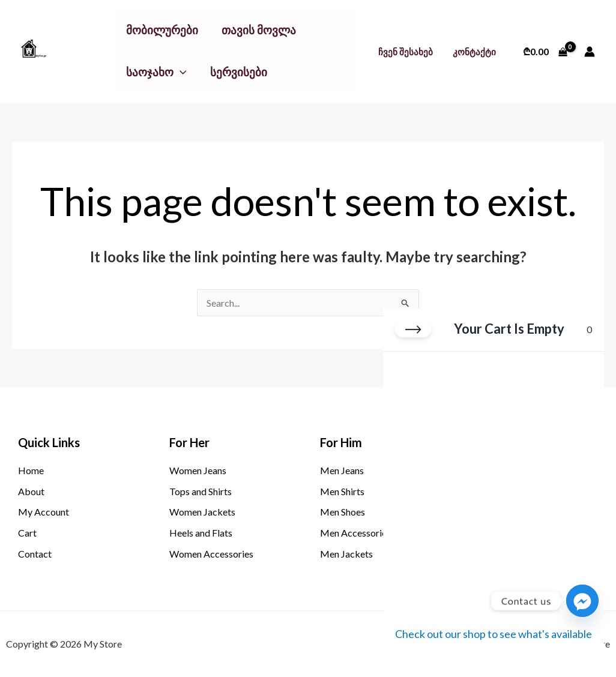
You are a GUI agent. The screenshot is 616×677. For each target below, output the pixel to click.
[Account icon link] (590, 52)
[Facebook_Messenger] (582, 601)
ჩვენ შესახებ (408, 52)
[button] (180, 72)
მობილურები (162, 30)
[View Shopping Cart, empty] (545, 52)
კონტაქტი (475, 52)
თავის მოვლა (259, 30)
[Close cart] (413, 329)
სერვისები (238, 72)
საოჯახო (156, 72)
